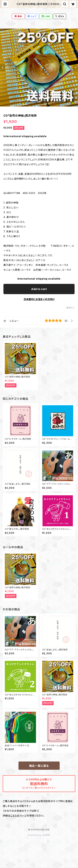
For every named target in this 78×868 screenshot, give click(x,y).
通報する (70, 308)
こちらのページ (19, 816)
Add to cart (39, 289)
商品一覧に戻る (39, 766)
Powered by (39, 835)
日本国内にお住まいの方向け (39, 299)
